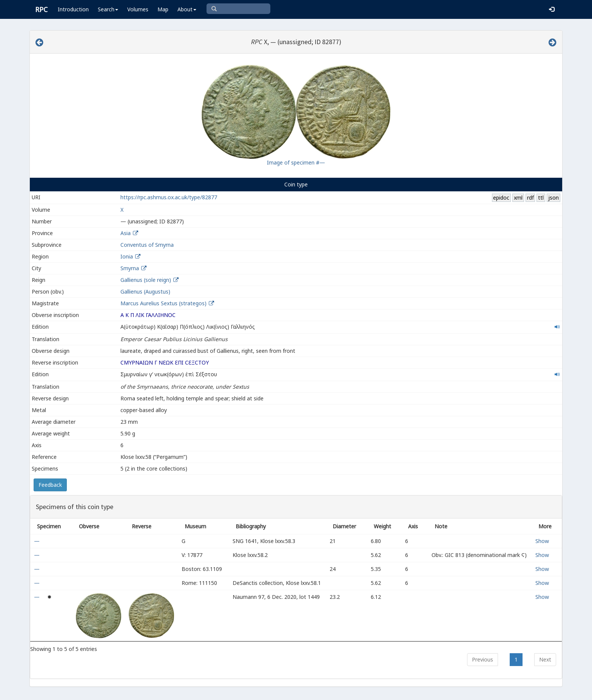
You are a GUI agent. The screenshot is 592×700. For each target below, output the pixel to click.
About (187, 9)
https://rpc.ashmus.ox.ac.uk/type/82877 (169, 197)
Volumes (138, 9)
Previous (483, 659)
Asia (126, 233)
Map (163, 9)
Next (545, 659)
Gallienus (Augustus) (145, 292)
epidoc (501, 198)
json (553, 198)
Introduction (73, 9)
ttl (541, 198)
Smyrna (130, 268)
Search (108, 9)
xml (518, 198)
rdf (530, 198)
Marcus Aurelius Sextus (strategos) (164, 303)
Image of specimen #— (296, 162)
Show (542, 541)
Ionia (127, 256)
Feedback (50, 485)
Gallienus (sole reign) (146, 280)
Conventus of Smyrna (147, 245)
